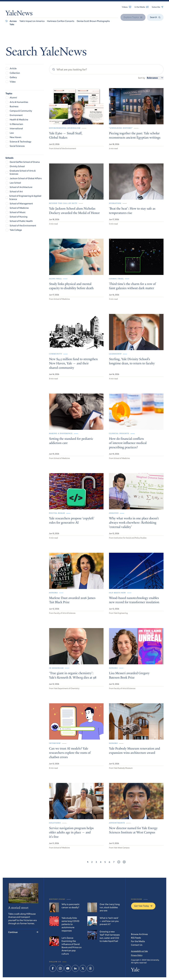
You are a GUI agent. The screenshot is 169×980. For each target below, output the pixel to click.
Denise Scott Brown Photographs (93, 21)
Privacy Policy (137, 955)
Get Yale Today (143, 906)
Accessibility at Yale (139, 951)
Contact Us (137, 945)
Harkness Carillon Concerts (61, 21)
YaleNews (19, 14)
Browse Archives (139, 934)
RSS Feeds (136, 938)
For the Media (138, 941)
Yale (135, 970)
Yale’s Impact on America (32, 21)
